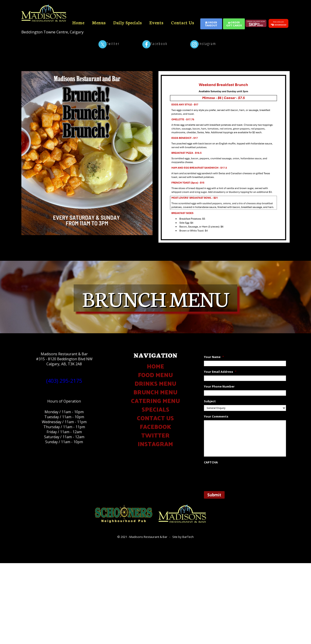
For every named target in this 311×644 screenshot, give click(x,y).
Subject (210, 401)
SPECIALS (155, 409)
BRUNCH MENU (155, 392)
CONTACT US (155, 418)
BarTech (188, 537)
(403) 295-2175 (64, 381)
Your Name (214, 357)
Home (78, 22)
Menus (99, 22)
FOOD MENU (155, 375)
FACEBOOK (155, 426)
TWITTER (155, 435)
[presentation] (238, 475)
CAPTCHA (211, 462)
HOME (155, 366)
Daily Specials (128, 22)
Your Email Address (220, 372)
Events (156, 22)
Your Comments (216, 416)
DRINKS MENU (155, 383)
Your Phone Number (219, 387)
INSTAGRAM (155, 444)
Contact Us (183, 22)
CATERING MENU (155, 401)
